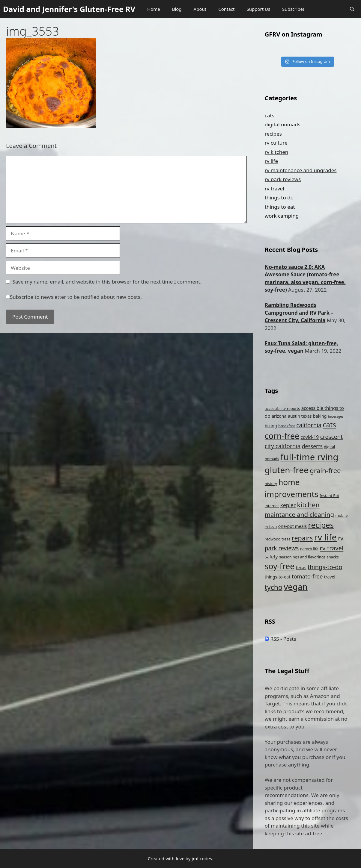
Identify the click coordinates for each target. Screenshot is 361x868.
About (200, 9)
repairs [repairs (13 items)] (302, 538)
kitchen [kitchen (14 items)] (308, 505)
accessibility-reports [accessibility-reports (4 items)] (282, 409)
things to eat (280, 207)
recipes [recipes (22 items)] (321, 525)
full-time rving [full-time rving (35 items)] (309, 457)
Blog (177, 9)
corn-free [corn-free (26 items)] (282, 436)
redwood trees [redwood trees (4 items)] (278, 539)
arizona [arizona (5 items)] (279, 416)
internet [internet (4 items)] (272, 506)
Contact (226, 9)
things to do (279, 197)
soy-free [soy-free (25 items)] (280, 566)
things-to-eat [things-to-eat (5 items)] (278, 577)
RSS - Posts (280, 639)
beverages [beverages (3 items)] (336, 416)
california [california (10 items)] (309, 425)
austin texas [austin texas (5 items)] (300, 416)
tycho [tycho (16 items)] (274, 587)
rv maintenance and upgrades (301, 170)
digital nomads (283, 124)
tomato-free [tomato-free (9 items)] (307, 576)
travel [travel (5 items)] (330, 577)
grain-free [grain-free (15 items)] (325, 471)
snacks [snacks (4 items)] (333, 557)
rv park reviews (283, 179)
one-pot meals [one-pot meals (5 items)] (293, 526)
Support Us (258, 9)
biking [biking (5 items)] (271, 426)
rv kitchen (276, 152)
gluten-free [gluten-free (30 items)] (287, 470)
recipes (273, 134)
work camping (282, 216)
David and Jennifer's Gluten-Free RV (69, 9)
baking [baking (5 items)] (320, 416)
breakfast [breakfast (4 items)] (287, 426)
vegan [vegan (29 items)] (296, 587)
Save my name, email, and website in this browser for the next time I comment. (107, 282)
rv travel (274, 188)
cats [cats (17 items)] (329, 425)
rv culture (276, 143)
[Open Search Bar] (352, 9)
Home (154, 9)
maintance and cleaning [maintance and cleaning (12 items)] (299, 514)
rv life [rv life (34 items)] (325, 537)
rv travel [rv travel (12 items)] (332, 548)
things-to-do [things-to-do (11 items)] (325, 567)
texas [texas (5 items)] (301, 568)
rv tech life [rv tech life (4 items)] (309, 549)
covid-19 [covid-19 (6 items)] (310, 437)
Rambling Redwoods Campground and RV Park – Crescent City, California (299, 313)
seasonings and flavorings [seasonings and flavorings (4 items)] (302, 557)
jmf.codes (202, 858)
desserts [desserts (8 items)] (312, 446)
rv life (271, 161)
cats (270, 115)
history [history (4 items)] (271, 484)
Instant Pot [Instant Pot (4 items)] (329, 496)
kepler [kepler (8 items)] (288, 505)
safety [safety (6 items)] (271, 557)
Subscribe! (293, 9)
